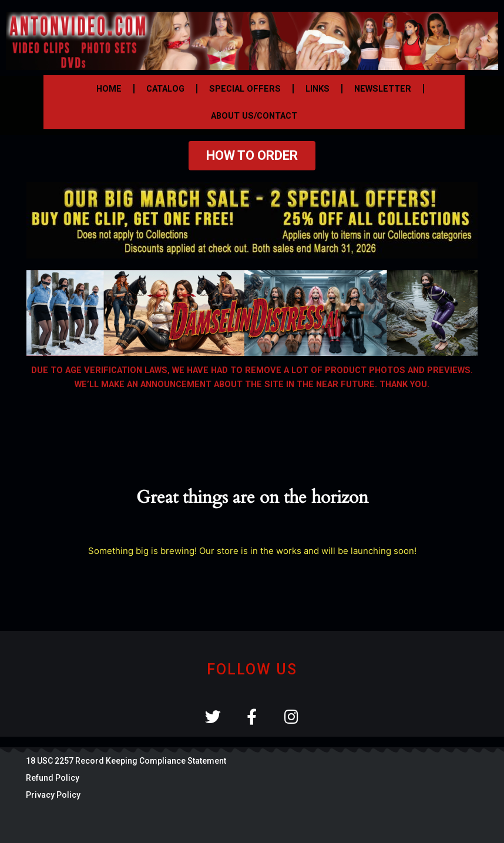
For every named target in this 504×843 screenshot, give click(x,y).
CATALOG (165, 89)
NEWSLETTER (383, 89)
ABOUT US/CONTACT (254, 116)
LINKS (317, 89)
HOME (109, 89)
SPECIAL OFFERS (245, 89)
